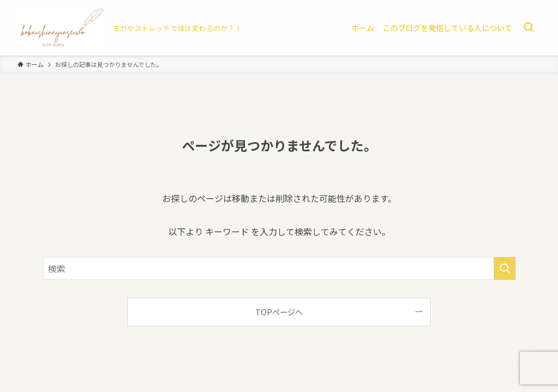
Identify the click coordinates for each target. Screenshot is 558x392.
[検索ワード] (279, 268)
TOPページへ (279, 312)
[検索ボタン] (529, 28)
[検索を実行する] (505, 268)
